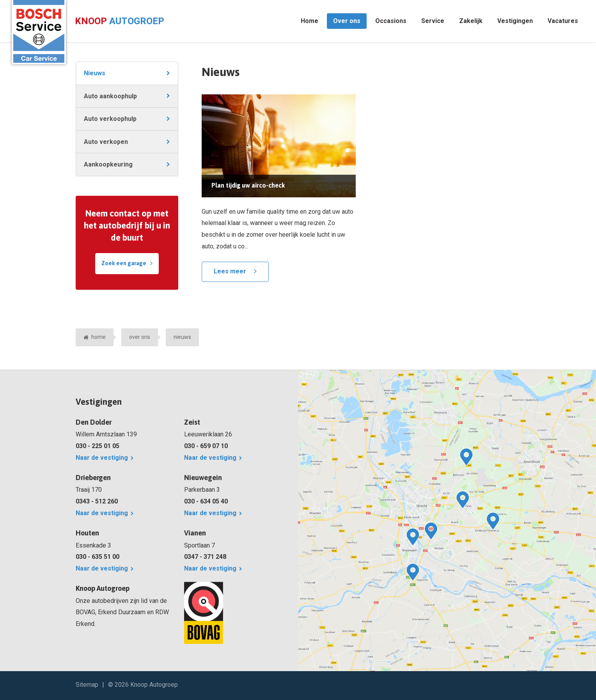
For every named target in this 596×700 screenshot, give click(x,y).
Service (433, 21)
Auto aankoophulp (110, 96)
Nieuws (95, 73)
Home (310, 21)
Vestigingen (515, 21)
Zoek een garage (124, 263)
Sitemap (87, 685)
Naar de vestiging (102, 458)
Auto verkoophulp (110, 119)
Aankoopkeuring (108, 164)
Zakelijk (471, 21)
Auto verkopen (106, 142)
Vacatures (563, 21)
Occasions (391, 21)
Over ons (347, 21)
